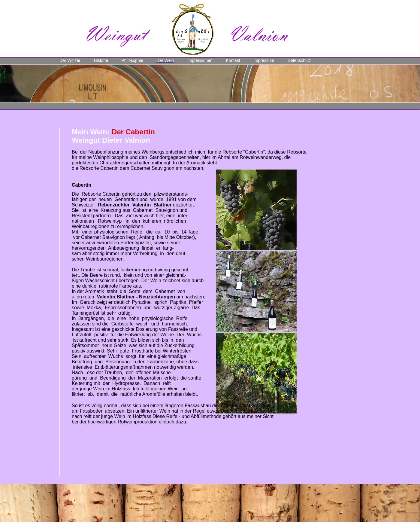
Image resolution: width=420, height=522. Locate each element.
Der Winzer (70, 60)
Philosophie (132, 60)
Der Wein (165, 60)
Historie (101, 60)
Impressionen (200, 60)
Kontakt (233, 60)
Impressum (264, 60)
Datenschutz (299, 60)
